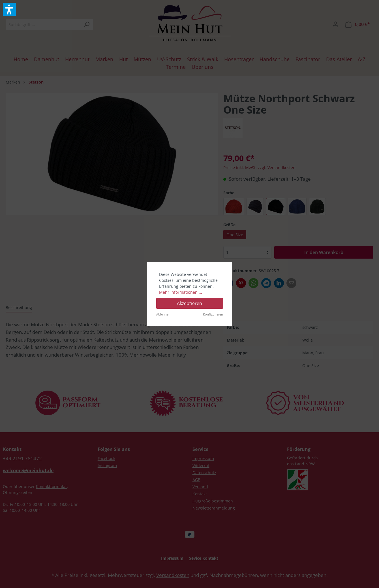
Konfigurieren (213, 314)
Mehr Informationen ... (181, 292)
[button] (9, 9)
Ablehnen (163, 314)
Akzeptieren (189, 303)
